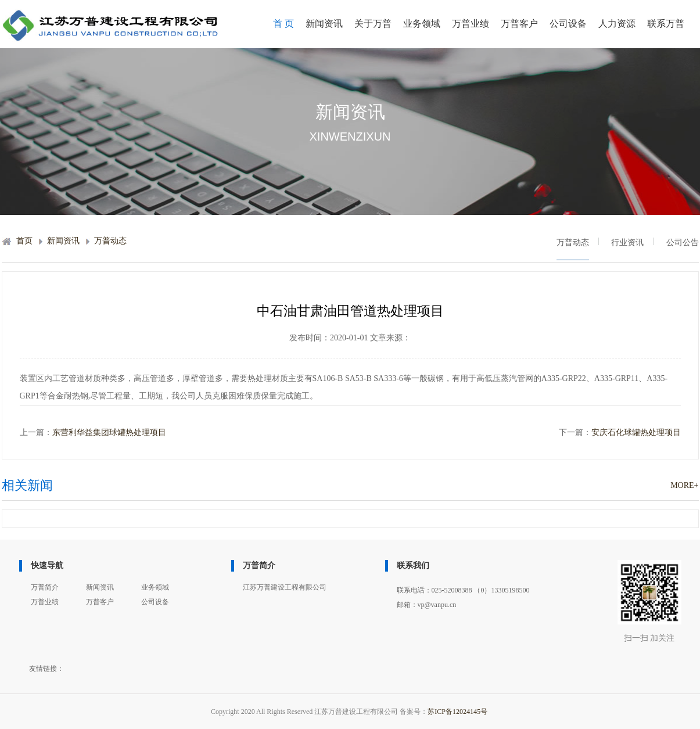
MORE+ (684, 485)
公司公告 (683, 243)
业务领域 (422, 24)
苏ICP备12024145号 (457, 712)
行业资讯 (627, 243)
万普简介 (45, 587)
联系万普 (666, 24)
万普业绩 (471, 24)
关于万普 (373, 24)
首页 (24, 241)
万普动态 (110, 241)
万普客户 (519, 24)
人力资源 (617, 24)
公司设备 (568, 24)
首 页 (283, 24)
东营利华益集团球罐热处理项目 (109, 432)
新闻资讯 (324, 24)
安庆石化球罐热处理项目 (636, 432)
